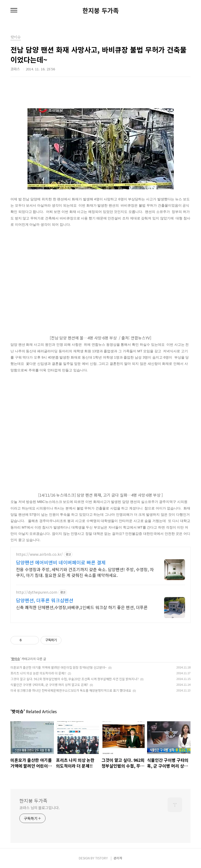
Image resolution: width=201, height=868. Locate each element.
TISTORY (102, 858)
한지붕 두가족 (101, 10)
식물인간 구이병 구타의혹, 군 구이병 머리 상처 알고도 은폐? (49, 685)
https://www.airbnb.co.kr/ (39, 554)
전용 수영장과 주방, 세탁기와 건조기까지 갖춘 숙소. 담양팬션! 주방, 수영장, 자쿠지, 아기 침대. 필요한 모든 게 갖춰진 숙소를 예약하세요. (85, 572)
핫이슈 (16, 659)
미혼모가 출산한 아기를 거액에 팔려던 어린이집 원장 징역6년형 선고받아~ (59, 667)
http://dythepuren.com (37, 592)
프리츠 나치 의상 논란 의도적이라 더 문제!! (38, 673)
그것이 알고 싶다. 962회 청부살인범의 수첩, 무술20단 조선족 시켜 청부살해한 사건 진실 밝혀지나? (75, 679)
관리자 (118, 858)
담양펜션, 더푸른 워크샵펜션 (45, 600)
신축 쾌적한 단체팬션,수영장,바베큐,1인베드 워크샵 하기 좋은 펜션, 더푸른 (82, 607)
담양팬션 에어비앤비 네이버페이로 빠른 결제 (61, 562)
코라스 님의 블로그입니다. (40, 808)
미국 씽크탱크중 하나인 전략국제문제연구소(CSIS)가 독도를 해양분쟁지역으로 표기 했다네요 (71, 690)
